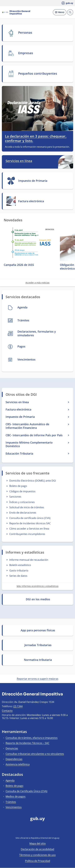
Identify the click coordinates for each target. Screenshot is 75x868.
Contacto (7, 711)
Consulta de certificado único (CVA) (30, 518)
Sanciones (15, 497)
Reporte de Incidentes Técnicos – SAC (27, 743)
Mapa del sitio (38, 843)
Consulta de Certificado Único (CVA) (26, 791)
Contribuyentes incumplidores (27, 534)
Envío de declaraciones (23, 513)
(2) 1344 (18, 706)
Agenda (10, 780)
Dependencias (14, 759)
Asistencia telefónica (18, 764)
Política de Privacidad (38, 861)
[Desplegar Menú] (60, 12)
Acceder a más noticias (37, 283)
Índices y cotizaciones (22, 502)
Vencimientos (14, 807)
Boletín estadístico (20, 565)
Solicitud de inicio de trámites (27, 507)
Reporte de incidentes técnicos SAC (30, 523)
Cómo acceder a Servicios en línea (29, 529)
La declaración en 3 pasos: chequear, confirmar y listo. (36, 139)
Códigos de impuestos (22, 491)
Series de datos (18, 576)
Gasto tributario (19, 570)
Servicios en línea (19, 161)
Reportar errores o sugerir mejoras (38, 679)
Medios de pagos (16, 796)
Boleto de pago (18, 486)
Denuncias (12, 748)
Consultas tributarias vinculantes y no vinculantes (35, 754)
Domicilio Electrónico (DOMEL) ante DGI (33, 481)
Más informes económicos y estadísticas (38, 586)
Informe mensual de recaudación (29, 560)
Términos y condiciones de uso (37, 855)
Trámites (11, 802)
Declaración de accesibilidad (37, 849)
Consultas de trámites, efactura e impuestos (32, 738)
